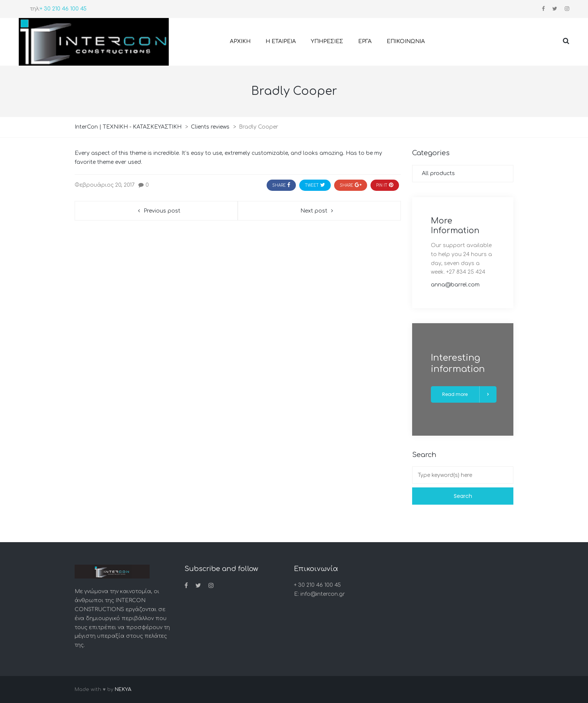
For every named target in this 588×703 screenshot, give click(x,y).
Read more (466, 394)
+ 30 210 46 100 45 (63, 9)
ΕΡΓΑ (365, 41)
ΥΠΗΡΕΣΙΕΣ (327, 41)
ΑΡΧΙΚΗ (240, 41)
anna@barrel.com (455, 285)
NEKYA (123, 690)
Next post (314, 211)
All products (438, 173)
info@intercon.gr (323, 594)
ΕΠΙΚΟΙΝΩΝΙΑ (406, 41)
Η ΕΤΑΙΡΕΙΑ (281, 41)
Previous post (162, 211)
